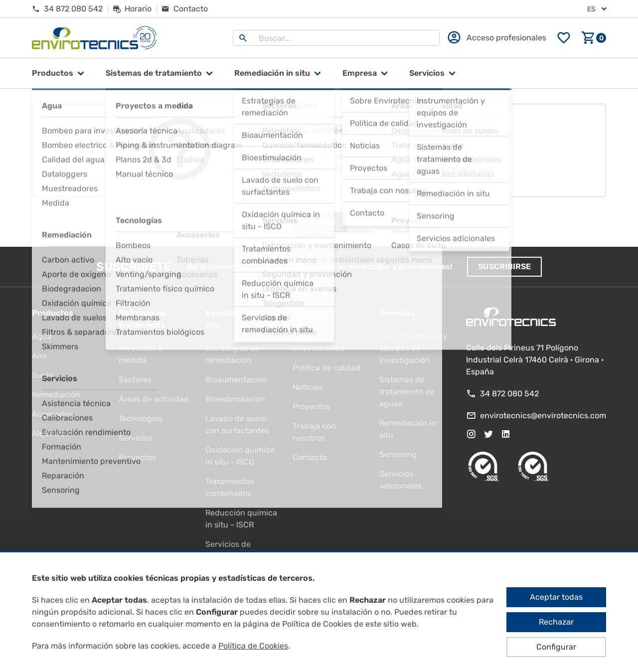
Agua (42, 336)
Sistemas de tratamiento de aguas (407, 392)
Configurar (556, 647)
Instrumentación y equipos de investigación (413, 348)
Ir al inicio (319, 222)
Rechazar (556, 622)
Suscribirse (504, 266)
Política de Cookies (253, 646)
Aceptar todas (556, 597)
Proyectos (137, 457)
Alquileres (51, 433)
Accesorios (52, 414)
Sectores (135, 380)
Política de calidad (327, 368)
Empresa (360, 73)
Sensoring (398, 454)
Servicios (427, 73)
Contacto (310, 457)
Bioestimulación (235, 399)
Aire (39, 356)
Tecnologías (141, 419)
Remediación (56, 395)
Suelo (42, 375)
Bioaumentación (236, 380)
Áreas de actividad (154, 399)
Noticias (308, 387)
